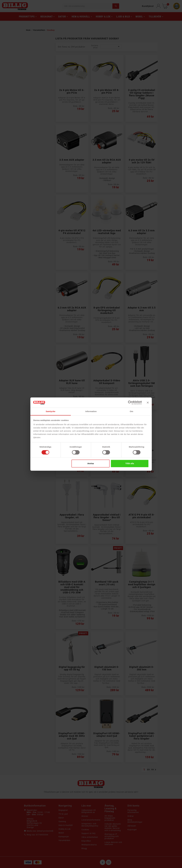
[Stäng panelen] (148, 403)
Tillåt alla (130, 464)
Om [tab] (131, 411)
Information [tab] (91, 411)
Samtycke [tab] (51, 411)
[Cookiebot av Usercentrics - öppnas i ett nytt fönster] (130, 403)
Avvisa (91, 464)
